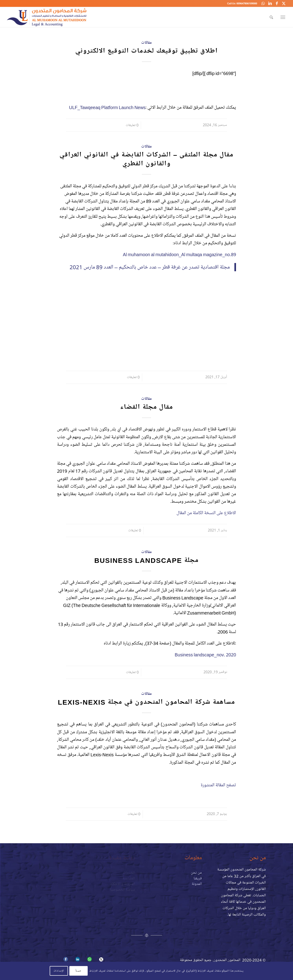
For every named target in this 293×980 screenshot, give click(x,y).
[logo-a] (47, 17)
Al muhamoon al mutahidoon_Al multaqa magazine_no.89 (179, 254)
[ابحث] (271, 17)
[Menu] (284, 17)
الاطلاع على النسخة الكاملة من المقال (206, 513)
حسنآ (78, 971)
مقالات (146, 43)
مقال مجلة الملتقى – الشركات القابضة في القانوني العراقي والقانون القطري (147, 159)
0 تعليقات (132, 125)
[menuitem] (271, 17)
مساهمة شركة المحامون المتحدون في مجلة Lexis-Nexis (147, 702)
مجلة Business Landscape (146, 560)
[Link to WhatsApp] (263, 3)
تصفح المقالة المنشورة (218, 785)
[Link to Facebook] (277, 3)
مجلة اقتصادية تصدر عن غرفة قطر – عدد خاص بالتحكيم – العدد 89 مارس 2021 (150, 267)
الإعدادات (59, 971)
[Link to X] (284, 3)
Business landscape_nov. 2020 (205, 655)
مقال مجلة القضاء (147, 407)
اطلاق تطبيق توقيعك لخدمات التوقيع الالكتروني (147, 51)
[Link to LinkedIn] (270, 3)
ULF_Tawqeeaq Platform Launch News (107, 107)
